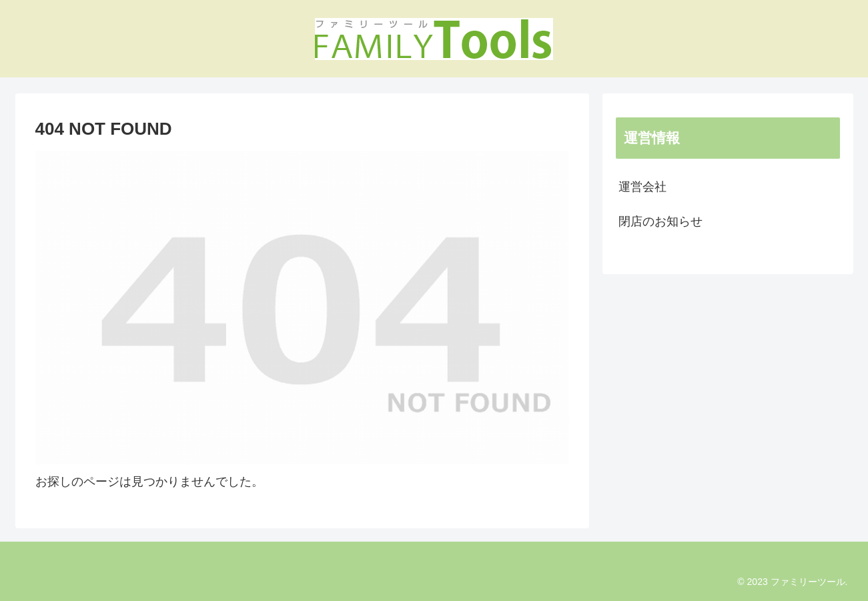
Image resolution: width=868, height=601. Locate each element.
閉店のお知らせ (661, 221)
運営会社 (642, 187)
